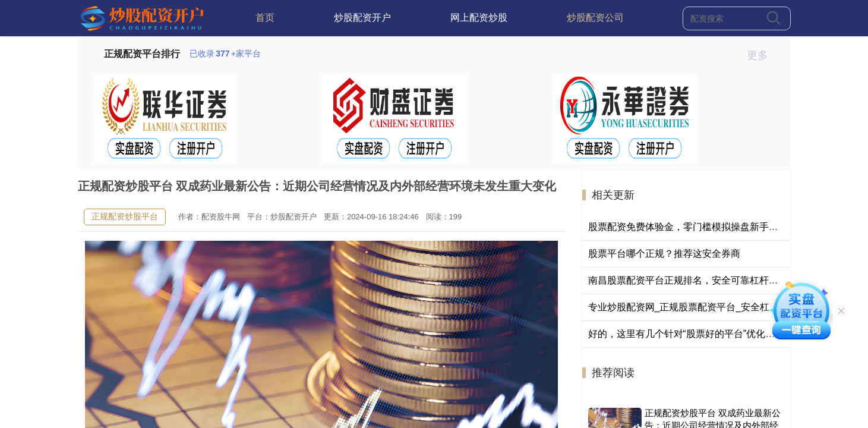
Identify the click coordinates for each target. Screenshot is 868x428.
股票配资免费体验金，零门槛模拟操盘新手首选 (688, 227)
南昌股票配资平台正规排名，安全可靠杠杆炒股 (688, 280)
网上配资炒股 (479, 18)
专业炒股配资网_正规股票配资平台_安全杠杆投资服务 (703, 307)
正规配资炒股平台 (125, 216)
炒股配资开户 (362, 18)
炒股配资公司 (595, 18)
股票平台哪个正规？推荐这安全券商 (664, 254)
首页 (265, 18)
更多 (763, 55)
